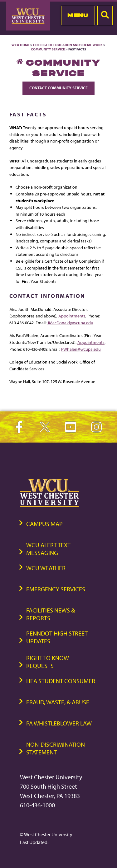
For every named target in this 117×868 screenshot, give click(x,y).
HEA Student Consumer (61, 681)
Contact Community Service (58, 88)
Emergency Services (56, 589)
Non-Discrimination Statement (56, 748)
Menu (78, 15)
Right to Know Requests (48, 662)
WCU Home (21, 45)
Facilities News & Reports (51, 614)
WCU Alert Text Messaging (48, 549)
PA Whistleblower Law (59, 723)
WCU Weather (46, 568)
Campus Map (44, 524)
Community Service (48, 49)
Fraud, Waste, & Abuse (58, 702)
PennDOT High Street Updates (57, 637)
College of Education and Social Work (68, 45)
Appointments (72, 316)
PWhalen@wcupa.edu (81, 349)
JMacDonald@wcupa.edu (70, 323)
